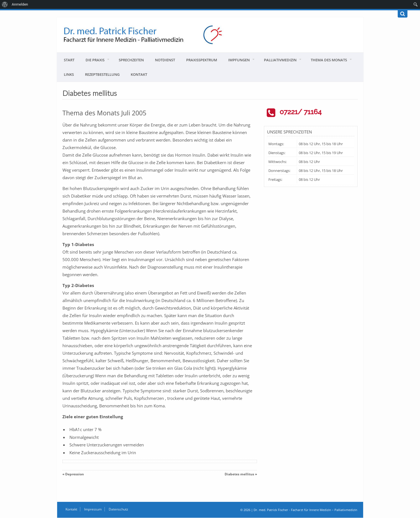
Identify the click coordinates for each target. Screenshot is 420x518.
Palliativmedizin (280, 60)
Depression (75, 474)
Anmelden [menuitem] (20, 4)
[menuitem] (5, 4)
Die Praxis (95, 60)
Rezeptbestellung (102, 74)
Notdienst (165, 60)
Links (69, 74)
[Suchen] (403, 14)
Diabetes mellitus (239, 474)
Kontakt (139, 74)
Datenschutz (118, 509)
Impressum (93, 509)
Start (69, 60)
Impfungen (239, 60)
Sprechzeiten (131, 60)
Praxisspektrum (202, 60)
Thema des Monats (329, 60)
